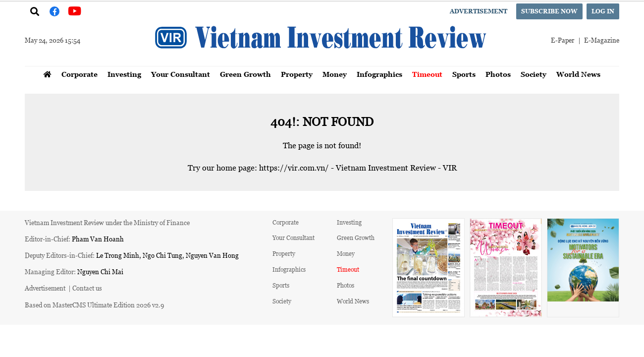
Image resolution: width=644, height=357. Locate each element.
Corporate (80, 74)
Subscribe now (549, 11)
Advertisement (479, 11)
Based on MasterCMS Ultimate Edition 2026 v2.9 (94, 305)
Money (335, 74)
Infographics (379, 74)
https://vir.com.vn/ (294, 168)
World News (578, 74)
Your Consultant (181, 74)
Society (534, 74)
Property (297, 74)
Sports (464, 74)
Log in (603, 11)
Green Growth (245, 74)
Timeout (427, 74)
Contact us (87, 288)
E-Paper (563, 40)
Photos (498, 74)
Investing (124, 74)
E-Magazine (602, 40)
